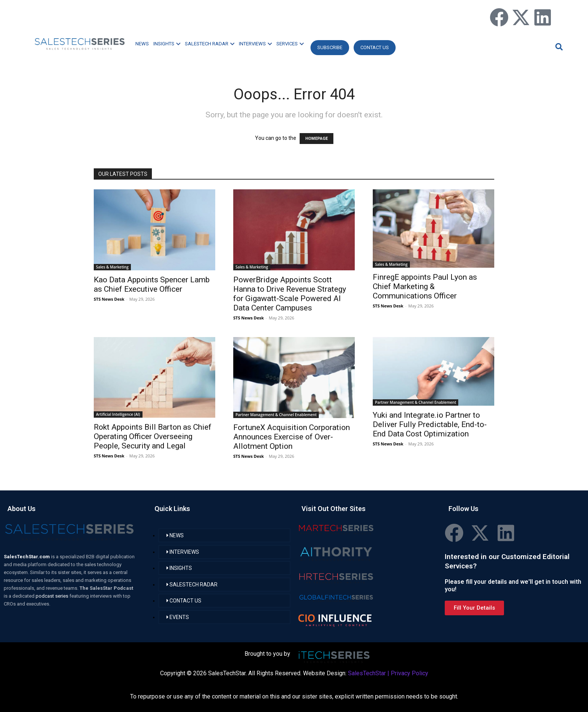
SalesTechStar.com (27, 557)
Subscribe (330, 47)
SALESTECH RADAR (210, 44)
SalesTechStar (367, 673)
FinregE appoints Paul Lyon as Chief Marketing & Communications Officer (425, 286)
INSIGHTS (167, 44)
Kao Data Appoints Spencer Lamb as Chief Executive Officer (152, 284)
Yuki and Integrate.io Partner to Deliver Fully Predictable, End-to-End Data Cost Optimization (430, 424)
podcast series (52, 596)
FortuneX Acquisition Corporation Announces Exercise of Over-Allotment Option (292, 437)
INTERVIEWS (255, 44)
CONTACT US (375, 47)
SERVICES (290, 44)
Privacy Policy (409, 673)
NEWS (142, 44)
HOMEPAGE (316, 139)
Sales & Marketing (112, 267)
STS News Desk (109, 299)
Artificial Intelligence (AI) (118, 414)
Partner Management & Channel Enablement (276, 415)
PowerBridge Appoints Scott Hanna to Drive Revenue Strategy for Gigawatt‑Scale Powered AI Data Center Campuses (290, 294)
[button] (558, 47)
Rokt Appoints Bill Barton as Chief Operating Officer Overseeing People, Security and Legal (153, 436)
